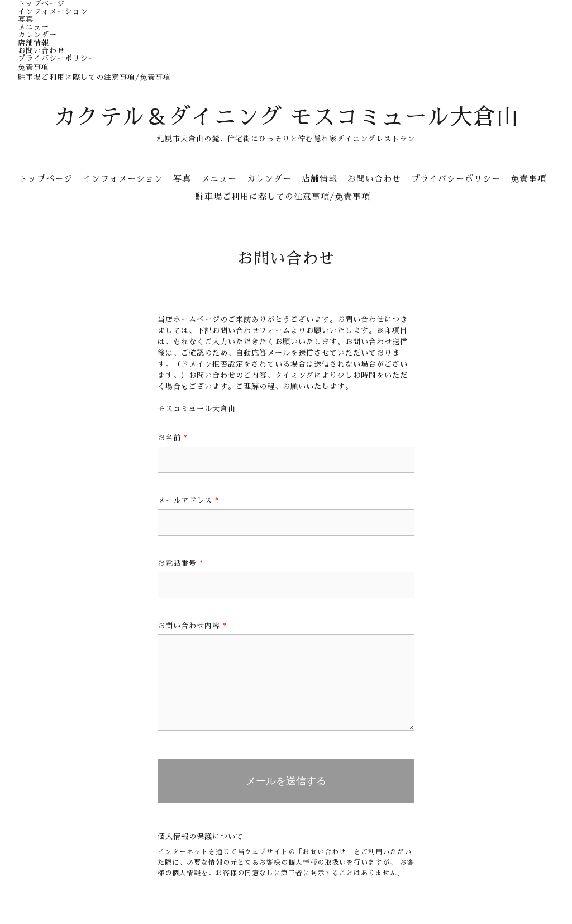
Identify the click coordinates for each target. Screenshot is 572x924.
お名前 (173, 438)
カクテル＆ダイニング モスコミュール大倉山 (286, 117)
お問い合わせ (41, 51)
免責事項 (34, 67)
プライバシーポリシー (57, 58)
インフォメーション (53, 11)
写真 (26, 19)
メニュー (34, 27)
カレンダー (37, 35)
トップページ (41, 4)
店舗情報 (34, 43)
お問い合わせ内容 (192, 626)
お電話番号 (180, 563)
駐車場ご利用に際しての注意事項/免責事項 (94, 77)
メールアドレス (188, 501)
